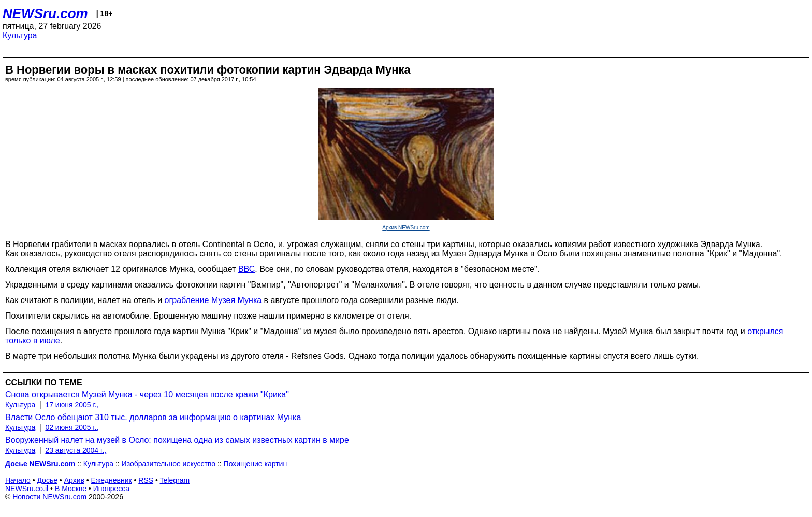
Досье (47, 480)
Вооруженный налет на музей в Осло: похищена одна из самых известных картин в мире (177, 440)
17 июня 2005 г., (72, 405)
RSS (146, 480)
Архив (74, 480)
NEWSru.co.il (27, 489)
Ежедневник (112, 480)
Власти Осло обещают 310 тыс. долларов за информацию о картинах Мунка (153, 417)
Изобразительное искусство (169, 464)
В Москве (71, 489)
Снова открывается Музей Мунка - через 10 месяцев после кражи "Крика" (147, 394)
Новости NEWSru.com (49, 497)
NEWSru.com (45, 13)
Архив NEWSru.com (406, 228)
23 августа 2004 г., (76, 450)
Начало (18, 480)
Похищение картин (256, 464)
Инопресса (112, 489)
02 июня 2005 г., (72, 427)
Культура (20, 35)
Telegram (175, 480)
